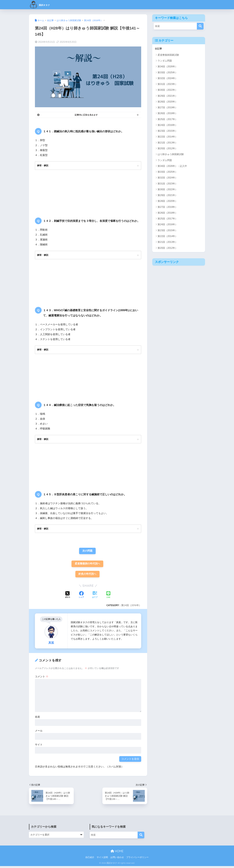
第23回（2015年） (168, 131)
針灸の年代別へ (87, 576)
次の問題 (87, 552)
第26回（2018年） (168, 113)
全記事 (159, 49)
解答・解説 (43, 165)
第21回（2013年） (168, 143)
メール (39, 733)
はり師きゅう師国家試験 (171, 154)
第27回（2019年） (168, 108)
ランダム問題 (165, 61)
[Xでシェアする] (68, 597)
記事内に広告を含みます (86, 115)
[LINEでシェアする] (108, 597)
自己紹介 (90, 859)
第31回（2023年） (168, 84)
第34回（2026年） (168, 67)
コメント (42, 678)
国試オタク (44, 5)
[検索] (200, 26)
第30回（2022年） (168, 90)
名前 (37, 719)
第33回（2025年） (168, 72)
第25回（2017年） (168, 119)
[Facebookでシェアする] (81, 597)
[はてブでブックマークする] (95, 597)
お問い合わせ (117, 859)
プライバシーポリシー (137, 859)
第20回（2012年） (168, 149)
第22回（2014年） (168, 137)
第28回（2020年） (168, 102)
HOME (117, 853)
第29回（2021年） (168, 96)
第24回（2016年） (131, 607)
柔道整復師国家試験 (168, 55)
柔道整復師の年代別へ (87, 565)
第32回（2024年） (168, 78)
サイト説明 (102, 859)
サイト (39, 746)
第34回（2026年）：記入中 (172, 166)
